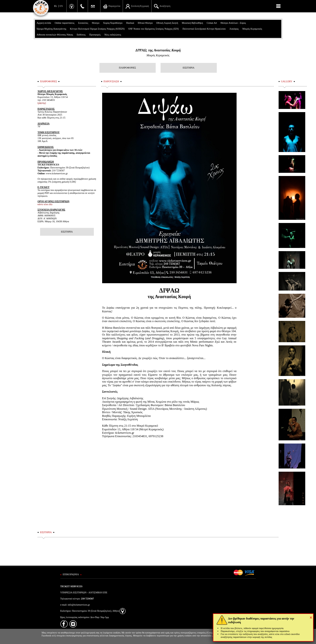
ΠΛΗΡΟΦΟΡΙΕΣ (128, 68)
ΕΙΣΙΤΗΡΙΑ (188, 68)
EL (56, 6)
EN (61, 6)
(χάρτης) (42, 103)
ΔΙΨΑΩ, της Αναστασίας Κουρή (158, 50)
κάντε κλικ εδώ (45, 204)
